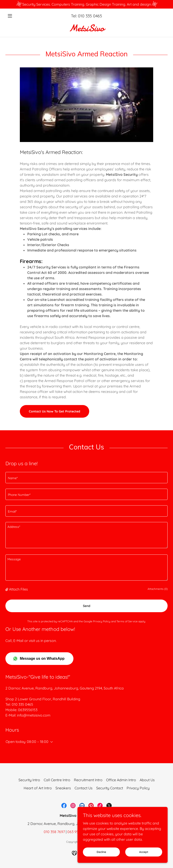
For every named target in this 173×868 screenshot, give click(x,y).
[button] (18, 16)
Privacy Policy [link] (102, 621)
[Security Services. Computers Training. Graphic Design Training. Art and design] (86, 4)
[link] (86, 30)
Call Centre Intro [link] (57, 780)
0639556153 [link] (28, 710)
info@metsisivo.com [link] (34, 715)
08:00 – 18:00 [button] (38, 742)
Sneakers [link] (63, 788)
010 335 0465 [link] (90, 16)
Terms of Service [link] (127, 621)
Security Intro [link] (29, 780)
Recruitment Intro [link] (88, 780)
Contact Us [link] (84, 788)
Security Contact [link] (110, 788)
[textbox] (86, 478)
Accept (144, 852)
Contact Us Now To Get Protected (55, 411)
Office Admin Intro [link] (121, 780)
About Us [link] (147, 780)
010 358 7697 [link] (54, 832)
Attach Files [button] (18, 589)
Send (87, 606)
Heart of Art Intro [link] (38, 788)
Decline (101, 852)
